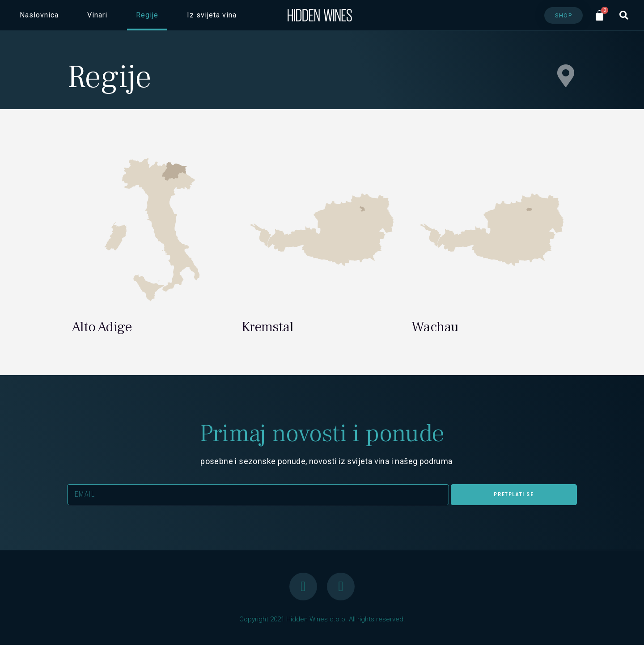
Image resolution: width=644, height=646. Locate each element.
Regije (147, 15)
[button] (564, 15)
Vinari (97, 15)
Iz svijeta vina (212, 15)
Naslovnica (39, 15)
